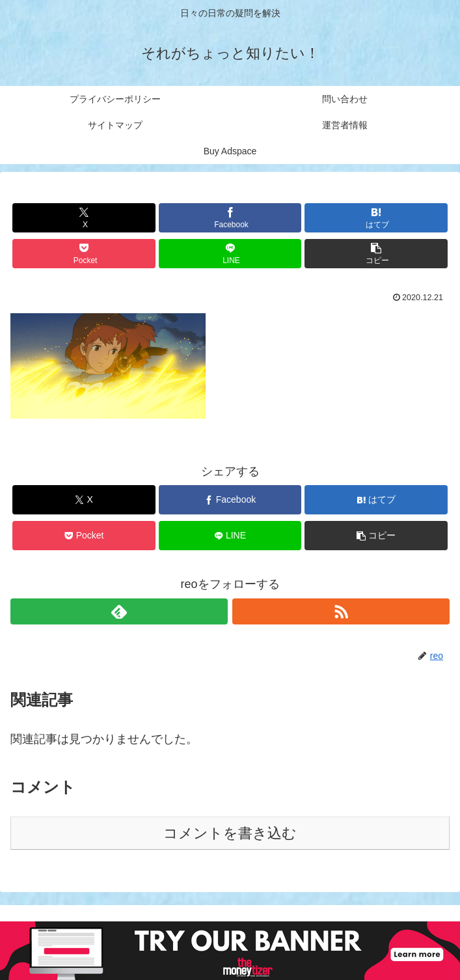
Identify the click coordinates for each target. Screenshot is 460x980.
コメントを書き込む (230, 833)
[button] (376, 254)
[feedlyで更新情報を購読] (119, 611)
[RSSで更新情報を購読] (341, 611)
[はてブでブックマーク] (376, 218)
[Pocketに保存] (84, 254)
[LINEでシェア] (230, 254)
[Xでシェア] (84, 218)
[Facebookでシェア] (230, 218)
